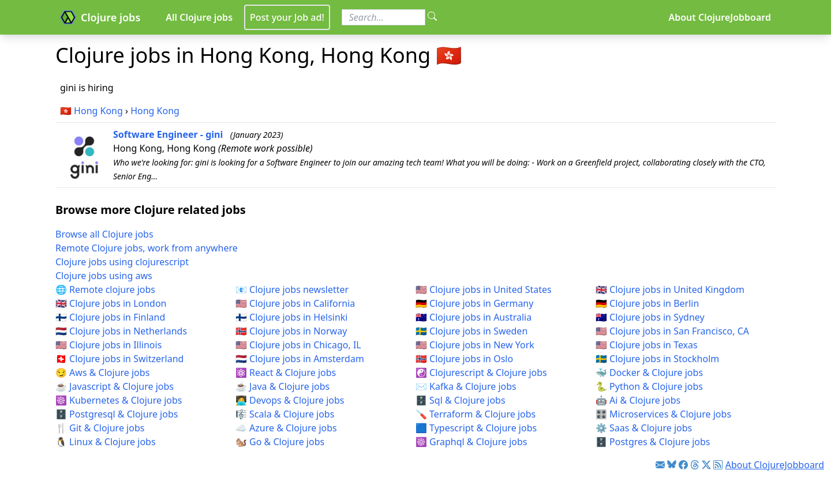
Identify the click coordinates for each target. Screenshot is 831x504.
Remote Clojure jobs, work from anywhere (147, 248)
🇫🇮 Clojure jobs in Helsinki (292, 317)
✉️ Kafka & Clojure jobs (466, 386)
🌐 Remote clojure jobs (105, 289)
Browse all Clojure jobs (104, 234)
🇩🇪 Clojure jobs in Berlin (647, 303)
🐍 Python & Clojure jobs (649, 386)
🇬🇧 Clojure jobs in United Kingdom (670, 289)
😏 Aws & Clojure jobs (102, 373)
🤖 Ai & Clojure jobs (638, 400)
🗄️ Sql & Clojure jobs (461, 400)
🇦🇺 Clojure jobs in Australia (473, 317)
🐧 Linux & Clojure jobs (106, 442)
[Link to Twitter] (706, 465)
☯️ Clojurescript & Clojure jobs (481, 373)
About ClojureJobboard (720, 17)
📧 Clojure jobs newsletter (292, 289)
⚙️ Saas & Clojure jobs (644, 428)
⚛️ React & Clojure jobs (286, 373)
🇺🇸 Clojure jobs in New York (475, 345)
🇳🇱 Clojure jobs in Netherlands (121, 331)
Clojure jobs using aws (104, 276)
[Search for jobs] (383, 17)
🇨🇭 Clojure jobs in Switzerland (119, 359)
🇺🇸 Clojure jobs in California (295, 303)
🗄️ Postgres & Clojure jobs (653, 442)
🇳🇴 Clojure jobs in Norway (291, 331)
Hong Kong (98, 111)
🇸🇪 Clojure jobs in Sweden (471, 331)
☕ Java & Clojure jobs (282, 386)
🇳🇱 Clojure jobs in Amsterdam (300, 359)
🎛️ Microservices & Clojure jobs (663, 414)
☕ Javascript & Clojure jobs (115, 386)
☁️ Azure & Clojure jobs (286, 428)
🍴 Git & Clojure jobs (100, 428)
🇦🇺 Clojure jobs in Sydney (650, 317)
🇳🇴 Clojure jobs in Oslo (464, 359)
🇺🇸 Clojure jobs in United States (484, 289)
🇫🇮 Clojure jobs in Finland (110, 317)
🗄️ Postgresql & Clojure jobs (117, 414)
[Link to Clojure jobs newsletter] (660, 465)
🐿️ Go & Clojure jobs (280, 442)
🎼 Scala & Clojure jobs (285, 414)
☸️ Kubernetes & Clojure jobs (119, 400)
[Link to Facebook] (683, 465)
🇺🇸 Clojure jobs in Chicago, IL (298, 345)
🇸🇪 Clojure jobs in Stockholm (657, 359)
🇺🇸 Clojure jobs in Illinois (108, 345)
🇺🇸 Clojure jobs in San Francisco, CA (672, 331)
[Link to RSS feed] (718, 465)
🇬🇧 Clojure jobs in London (111, 303)
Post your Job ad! (287, 17)
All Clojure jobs (199, 17)
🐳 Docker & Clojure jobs (649, 373)
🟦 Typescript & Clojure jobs (476, 428)
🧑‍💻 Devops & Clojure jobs (290, 400)
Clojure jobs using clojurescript (122, 262)
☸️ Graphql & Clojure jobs (471, 442)
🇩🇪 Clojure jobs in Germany (474, 303)
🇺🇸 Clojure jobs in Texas (647, 345)
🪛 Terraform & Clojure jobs (476, 414)
